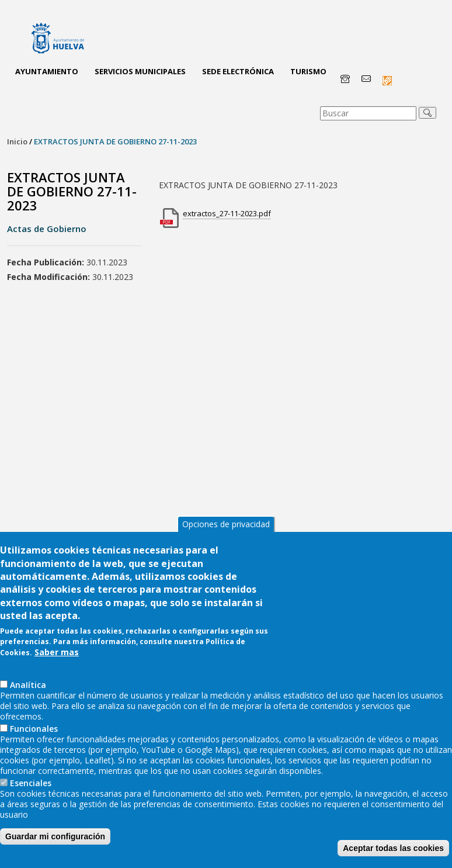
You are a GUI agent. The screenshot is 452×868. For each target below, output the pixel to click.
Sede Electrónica (238, 71)
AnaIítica (28, 685)
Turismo (308, 71)
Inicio (17, 141)
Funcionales (34, 729)
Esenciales (31, 783)
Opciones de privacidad (226, 524)
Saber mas (57, 652)
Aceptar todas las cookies (393, 848)
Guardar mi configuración (55, 836)
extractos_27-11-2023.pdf (227, 213)
